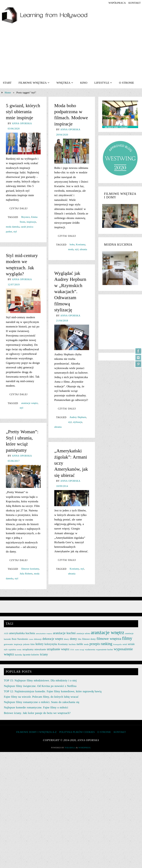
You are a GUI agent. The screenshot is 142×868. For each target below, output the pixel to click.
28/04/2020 (62, 135)
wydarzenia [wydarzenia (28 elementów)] (90, 649)
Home (8, 92)
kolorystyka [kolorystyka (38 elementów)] (51, 644)
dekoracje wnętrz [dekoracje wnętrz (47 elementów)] (53, 639)
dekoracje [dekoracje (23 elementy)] (38, 639)
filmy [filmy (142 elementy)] (127, 638)
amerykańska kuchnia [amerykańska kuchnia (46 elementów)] (22, 633)
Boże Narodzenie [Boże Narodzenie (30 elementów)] (20, 639)
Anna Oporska (22, 123)
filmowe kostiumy (30, 569)
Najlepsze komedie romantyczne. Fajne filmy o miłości (36, 707)
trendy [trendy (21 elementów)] (19, 650)
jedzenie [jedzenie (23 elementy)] (26, 644)
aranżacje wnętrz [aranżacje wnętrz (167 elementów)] (108, 632)
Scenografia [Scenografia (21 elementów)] (117, 644)
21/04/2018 (62, 321)
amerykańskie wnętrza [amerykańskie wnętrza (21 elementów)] (44, 634)
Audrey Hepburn (78, 417)
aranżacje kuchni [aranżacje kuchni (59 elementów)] (64, 633)
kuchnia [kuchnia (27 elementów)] (72, 644)
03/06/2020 (14, 129)
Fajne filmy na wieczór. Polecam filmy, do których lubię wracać (41, 697)
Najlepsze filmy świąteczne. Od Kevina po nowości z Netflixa (40, 686)
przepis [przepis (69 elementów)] (95, 644)
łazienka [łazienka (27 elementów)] (18, 655)
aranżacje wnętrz (29, 403)
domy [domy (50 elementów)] (73, 639)
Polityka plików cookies (77, 732)
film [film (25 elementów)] (79, 639)
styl (15, 232)
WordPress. (85, 748)
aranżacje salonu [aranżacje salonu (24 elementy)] (83, 633)
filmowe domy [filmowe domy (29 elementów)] (89, 639)
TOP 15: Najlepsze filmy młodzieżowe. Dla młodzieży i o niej (40, 680)
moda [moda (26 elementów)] (86, 644)
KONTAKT (135, 3)
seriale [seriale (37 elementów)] (131, 644)
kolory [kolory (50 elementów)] (39, 644)
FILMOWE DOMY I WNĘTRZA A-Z (36, 732)
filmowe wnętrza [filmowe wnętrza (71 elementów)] (109, 639)
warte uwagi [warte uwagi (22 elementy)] (79, 650)
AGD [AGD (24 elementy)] (6, 633)
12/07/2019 (14, 285)
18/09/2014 (62, 486)
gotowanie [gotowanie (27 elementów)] (8, 644)
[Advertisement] (71, 52)
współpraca (117, 3)
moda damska (13, 227)
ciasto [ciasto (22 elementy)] (31, 639)
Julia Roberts (26, 574)
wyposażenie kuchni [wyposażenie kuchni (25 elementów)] (105, 650)
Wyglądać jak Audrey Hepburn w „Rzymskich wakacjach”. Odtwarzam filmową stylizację (70, 291)
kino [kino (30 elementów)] (33, 644)
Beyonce (25, 217)
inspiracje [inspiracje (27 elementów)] (18, 644)
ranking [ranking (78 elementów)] (106, 644)
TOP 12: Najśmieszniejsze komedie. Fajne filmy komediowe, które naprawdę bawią (53, 691)
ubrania (83, 249)
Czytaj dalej (18, 208)
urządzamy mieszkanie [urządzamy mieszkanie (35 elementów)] (34, 649)
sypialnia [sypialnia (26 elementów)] (12, 650)
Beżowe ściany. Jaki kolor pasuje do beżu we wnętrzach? (37, 713)
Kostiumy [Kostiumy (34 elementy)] (63, 644)
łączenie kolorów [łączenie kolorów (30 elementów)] (31, 655)
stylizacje (78, 422)
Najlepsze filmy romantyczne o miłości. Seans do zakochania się (42, 702)
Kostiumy (81, 244)
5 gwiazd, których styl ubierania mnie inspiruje (23, 112)
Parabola (70, 748)
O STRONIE (104, 732)
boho (72, 244)
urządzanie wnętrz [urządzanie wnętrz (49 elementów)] (58, 649)
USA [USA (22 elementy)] (72, 650)
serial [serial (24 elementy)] (125, 644)
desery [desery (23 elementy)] (67, 639)
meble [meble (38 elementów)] (80, 644)
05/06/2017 (14, 461)
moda (71, 249)
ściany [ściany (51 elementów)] (44, 654)
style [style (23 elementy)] (6, 650)
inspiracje (31, 222)
